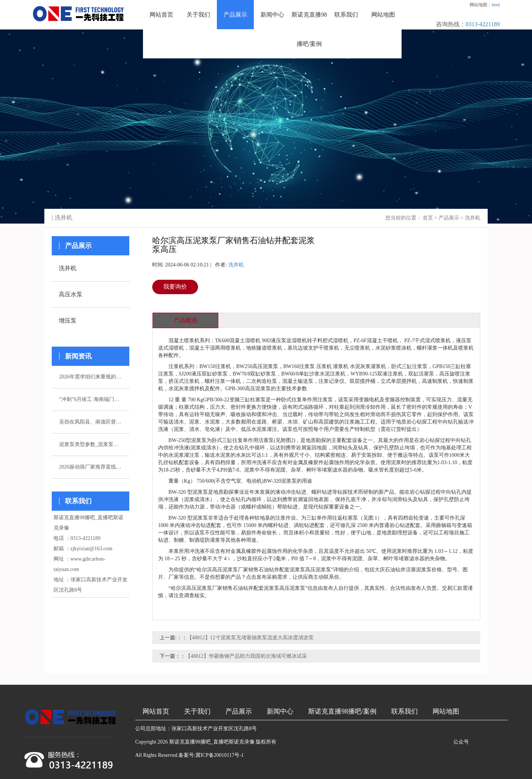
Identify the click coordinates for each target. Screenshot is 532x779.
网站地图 (383, 15)
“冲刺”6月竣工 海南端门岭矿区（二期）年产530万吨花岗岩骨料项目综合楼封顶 (91, 399)
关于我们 (198, 15)
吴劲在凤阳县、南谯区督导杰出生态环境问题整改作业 (91, 422)
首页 (428, 218)
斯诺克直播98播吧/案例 (309, 29)
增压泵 (68, 321)
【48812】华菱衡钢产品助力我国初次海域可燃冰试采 (246, 656)
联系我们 (346, 15)
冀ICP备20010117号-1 (220, 755)
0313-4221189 (483, 24)
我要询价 (175, 287)
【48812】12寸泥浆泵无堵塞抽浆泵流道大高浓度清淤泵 (250, 638)
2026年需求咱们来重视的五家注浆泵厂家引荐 (91, 377)
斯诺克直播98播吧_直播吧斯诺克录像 (212, 742)
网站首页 (161, 15)
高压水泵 (71, 294)
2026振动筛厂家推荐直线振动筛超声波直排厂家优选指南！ (91, 467)
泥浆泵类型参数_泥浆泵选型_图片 (91, 444)
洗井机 (473, 218)
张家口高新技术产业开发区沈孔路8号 (214, 729)
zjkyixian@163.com (92, 549)
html (496, 5)
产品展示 (235, 15)
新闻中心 (272, 15)
